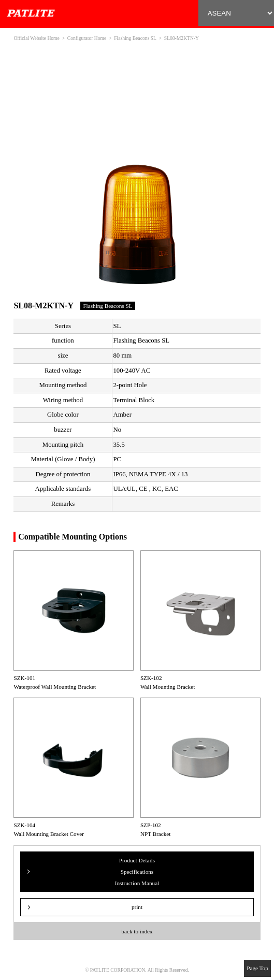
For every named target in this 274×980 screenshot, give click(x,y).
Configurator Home (87, 38)
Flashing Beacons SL (135, 38)
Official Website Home (36, 38)
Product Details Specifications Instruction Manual (137, 872)
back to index (137, 931)
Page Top (257, 968)
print (137, 907)
